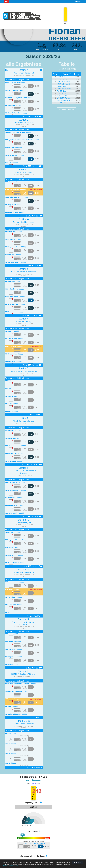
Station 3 (24, 169)
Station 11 (24, 569)
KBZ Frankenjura (24, 523)
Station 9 (24, 468)
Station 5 (24, 269)
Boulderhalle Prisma (24, 172)
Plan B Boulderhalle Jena (24, 421)
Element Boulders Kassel (24, 222)
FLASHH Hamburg (24, 321)
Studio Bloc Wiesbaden (24, 572)
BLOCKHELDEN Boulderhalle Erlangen (24, 472)
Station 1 (24, 70)
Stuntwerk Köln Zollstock (24, 123)
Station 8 (24, 418)
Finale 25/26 (24, 721)
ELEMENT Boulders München (24, 674)
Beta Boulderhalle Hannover (24, 272)
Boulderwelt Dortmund (24, 73)
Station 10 (24, 520)
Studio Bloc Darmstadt (24, 724)
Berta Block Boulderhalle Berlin (24, 371)
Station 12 (24, 619)
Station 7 (24, 368)
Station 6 (24, 319)
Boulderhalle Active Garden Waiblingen (24, 623)
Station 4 (24, 219)
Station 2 (24, 120)
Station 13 (24, 671)
